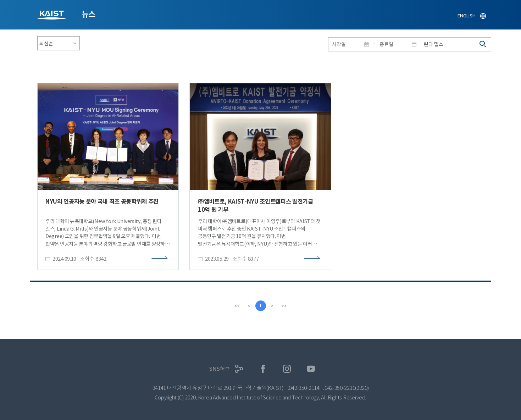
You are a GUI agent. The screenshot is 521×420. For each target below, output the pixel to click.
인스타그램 (287, 369)
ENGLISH (466, 16)
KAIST (52, 16)
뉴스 (88, 14)
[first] (237, 306)
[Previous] (249, 306)
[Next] (272, 306)
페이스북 (263, 369)
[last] (284, 306)
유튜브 (311, 369)
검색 (483, 44)
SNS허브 (219, 369)
